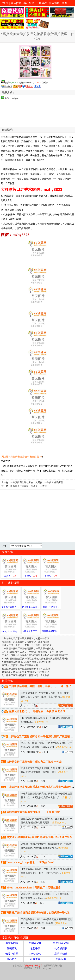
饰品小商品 (12, 954)
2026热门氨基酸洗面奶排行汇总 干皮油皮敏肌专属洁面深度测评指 (35, 659)
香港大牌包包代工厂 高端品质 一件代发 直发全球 (37, 711)
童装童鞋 (12, 948)
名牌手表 (35, 959)
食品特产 (12, 959)
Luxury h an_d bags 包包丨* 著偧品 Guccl (30, 862)
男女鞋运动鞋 (61, 943)
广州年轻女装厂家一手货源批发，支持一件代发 (25, 638)
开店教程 (42, 3)
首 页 (5, 3)
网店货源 (16, 3)
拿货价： (10, 576)
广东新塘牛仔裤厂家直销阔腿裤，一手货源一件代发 (28, 648)
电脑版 (18, 966)
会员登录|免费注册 (42, 966)
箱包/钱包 (35, 954)
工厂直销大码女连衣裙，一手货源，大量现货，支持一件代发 (32, 652)
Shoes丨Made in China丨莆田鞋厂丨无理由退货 (34, 888)
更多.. (65, 3)
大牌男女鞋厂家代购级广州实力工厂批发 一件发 (34, 762)
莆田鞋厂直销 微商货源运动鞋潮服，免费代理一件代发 (38, 913)
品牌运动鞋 (61, 954)
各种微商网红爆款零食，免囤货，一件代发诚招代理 (37, 482)
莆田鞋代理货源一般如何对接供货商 (20, 665)
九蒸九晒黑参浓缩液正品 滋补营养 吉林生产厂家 (26, 662)
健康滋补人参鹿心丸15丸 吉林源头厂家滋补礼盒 (26, 672)
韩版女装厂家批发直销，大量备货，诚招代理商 (25, 642)
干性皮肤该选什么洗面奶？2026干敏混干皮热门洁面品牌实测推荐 (35, 655)
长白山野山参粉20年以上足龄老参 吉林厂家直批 (26, 669)
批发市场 (54, 3)
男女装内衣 (12, 943)
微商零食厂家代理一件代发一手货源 (29, 486)
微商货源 (29, 3)
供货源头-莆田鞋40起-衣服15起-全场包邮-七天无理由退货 (39, 837)
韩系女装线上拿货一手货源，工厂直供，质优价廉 (27, 645)
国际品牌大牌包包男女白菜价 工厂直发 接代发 (33, 812)
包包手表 (35, 948)
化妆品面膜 (61, 948)
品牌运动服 (35, 943)
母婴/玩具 (61, 959)
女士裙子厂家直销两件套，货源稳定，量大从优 (25, 675)
